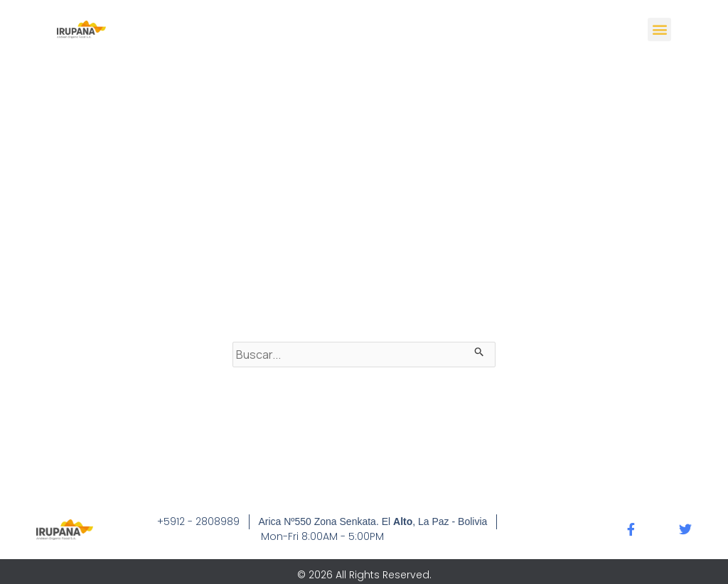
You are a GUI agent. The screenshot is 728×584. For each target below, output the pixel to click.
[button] (659, 29)
